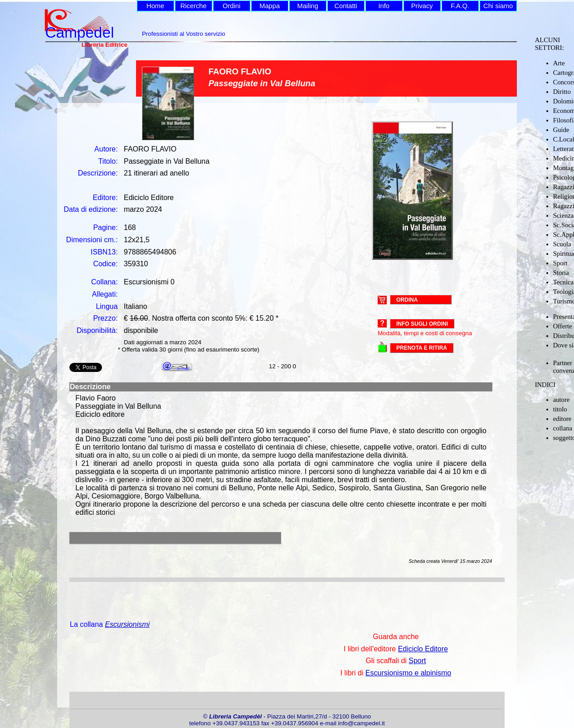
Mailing (307, 6)
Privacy (422, 6)
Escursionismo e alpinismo (408, 673)
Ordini (231, 6)
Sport (560, 263)
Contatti (346, 6)
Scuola (562, 244)
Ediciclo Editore (423, 649)
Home (155, 6)
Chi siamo (498, 6)
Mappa (270, 6)
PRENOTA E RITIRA (422, 348)
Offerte (563, 326)
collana (563, 428)
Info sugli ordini (422, 324)
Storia (561, 273)
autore (562, 400)
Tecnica (563, 282)
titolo (560, 409)
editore (562, 419)
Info (384, 6)
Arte (559, 63)
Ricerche (194, 6)
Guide (561, 130)
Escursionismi (127, 624)
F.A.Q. (460, 6)
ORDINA (407, 299)
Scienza (564, 215)
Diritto (562, 92)
